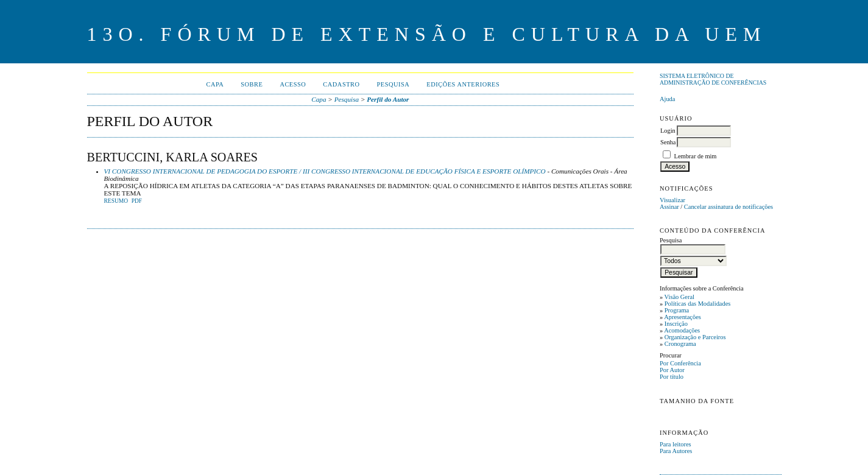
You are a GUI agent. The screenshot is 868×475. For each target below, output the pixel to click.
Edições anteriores (463, 84)
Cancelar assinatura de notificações (729, 207)
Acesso (293, 84)
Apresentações (683, 317)
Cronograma (680, 344)
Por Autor (672, 370)
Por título (672, 377)
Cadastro (341, 84)
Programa (677, 310)
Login (668, 131)
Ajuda (667, 99)
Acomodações (682, 330)
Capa (215, 84)
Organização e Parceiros (695, 337)
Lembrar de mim (696, 156)
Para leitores (676, 444)
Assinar (669, 207)
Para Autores (676, 451)
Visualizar (672, 200)
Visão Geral (679, 297)
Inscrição (676, 324)
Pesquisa (393, 84)
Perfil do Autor (388, 99)
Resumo (116, 201)
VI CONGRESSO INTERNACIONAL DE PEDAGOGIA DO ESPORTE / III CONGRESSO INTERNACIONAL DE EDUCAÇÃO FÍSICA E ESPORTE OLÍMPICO (325, 171)
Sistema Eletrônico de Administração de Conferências (713, 79)
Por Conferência (680, 363)
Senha (668, 142)
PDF (137, 201)
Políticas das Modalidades (698, 304)
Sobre (252, 84)
